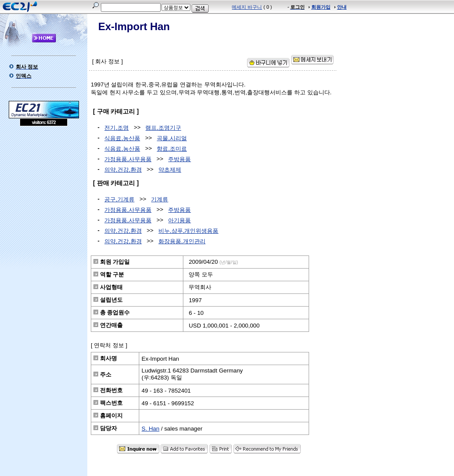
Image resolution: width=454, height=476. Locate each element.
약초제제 (170, 170)
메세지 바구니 (247, 7)
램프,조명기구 (163, 128)
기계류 (160, 199)
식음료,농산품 (122, 138)
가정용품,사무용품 (128, 159)
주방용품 (179, 159)
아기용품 (179, 220)
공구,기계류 (119, 199)
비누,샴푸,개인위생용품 (188, 231)
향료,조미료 (172, 149)
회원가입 (321, 7)
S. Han (150, 429)
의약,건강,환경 (123, 170)
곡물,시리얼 (172, 138)
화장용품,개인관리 (182, 241)
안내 (342, 7)
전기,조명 (117, 128)
